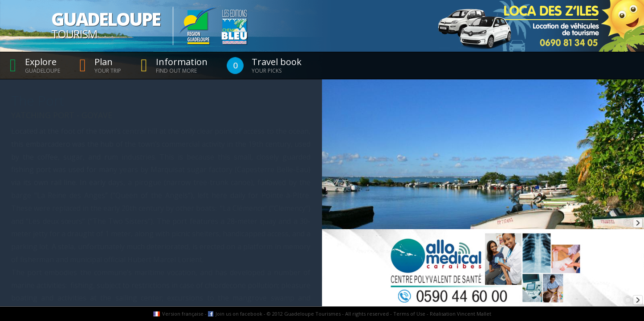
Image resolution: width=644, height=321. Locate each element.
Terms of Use (409, 314)
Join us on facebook (239, 314)
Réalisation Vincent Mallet (461, 314)
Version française (183, 314)
